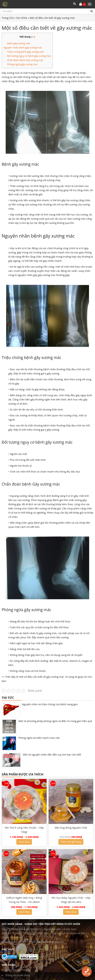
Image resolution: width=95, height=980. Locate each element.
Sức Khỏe (22, 18)
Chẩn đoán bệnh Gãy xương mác (25, 60)
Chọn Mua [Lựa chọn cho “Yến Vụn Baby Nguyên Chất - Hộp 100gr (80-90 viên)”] (71, 912)
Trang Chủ (8, 18)
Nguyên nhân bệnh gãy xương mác (23, 48)
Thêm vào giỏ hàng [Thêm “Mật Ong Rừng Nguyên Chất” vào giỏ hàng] (71, 842)
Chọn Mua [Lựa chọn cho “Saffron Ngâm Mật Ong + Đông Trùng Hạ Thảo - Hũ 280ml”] (24, 912)
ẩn (33, 37)
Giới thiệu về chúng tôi (18, 970)
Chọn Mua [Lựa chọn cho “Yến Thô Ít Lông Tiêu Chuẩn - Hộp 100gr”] (24, 842)
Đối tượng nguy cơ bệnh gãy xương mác (29, 56)
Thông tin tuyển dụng (18, 975)
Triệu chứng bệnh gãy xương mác (25, 52)
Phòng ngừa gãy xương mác (22, 64)
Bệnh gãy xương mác (19, 43)
